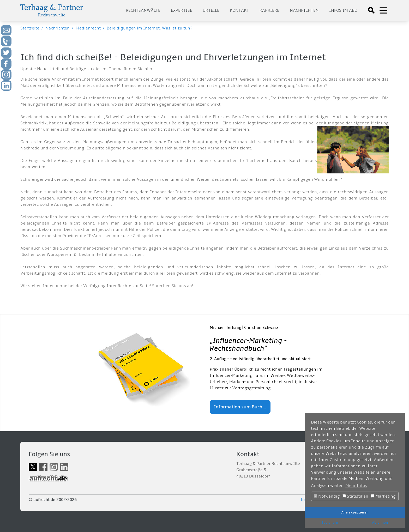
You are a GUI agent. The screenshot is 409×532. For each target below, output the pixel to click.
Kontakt (239, 10)
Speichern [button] (330, 522)
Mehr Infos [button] (356, 486)
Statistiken (355, 496)
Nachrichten (304, 10)
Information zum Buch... (240, 407)
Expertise (182, 10)
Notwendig (327, 496)
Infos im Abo (343, 10)
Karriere (269, 10)
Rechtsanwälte (143, 10)
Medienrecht (88, 28)
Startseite (30, 28)
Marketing (383, 496)
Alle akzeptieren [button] (355, 512)
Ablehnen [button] (380, 522)
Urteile (211, 10)
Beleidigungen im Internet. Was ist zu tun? (149, 28)
